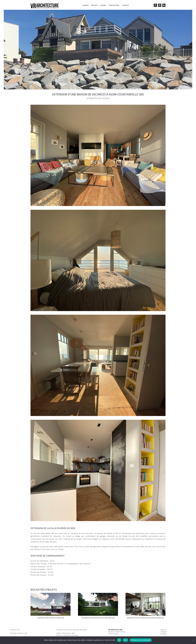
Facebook (163, 634)
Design (103, 5)
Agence (86, 5)
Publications (114, 5)
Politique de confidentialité (141, 640)
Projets (95, 5)
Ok (119, 640)
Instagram (164, 632)
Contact (125, 5)
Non (126, 640)
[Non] (193, 640)
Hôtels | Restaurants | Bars (66, 633)
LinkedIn (163, 630)
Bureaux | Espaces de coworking (67, 635)
